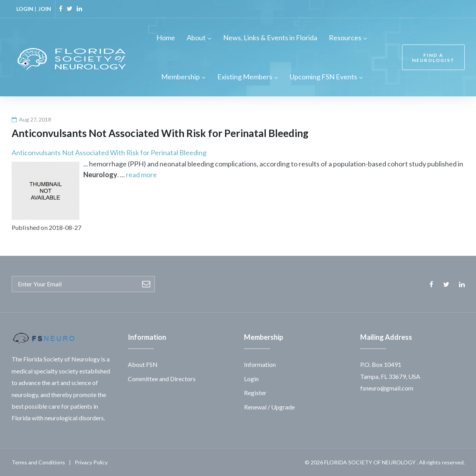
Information (260, 364)
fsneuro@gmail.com (387, 388)
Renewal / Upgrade (269, 407)
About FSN (143, 364)
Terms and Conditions (38, 462)
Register (255, 393)
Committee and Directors (162, 379)
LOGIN (25, 9)
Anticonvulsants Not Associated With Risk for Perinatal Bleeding (109, 152)
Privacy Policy (91, 462)
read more (141, 175)
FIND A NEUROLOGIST (431, 58)
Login (251, 379)
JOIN (45, 9)
